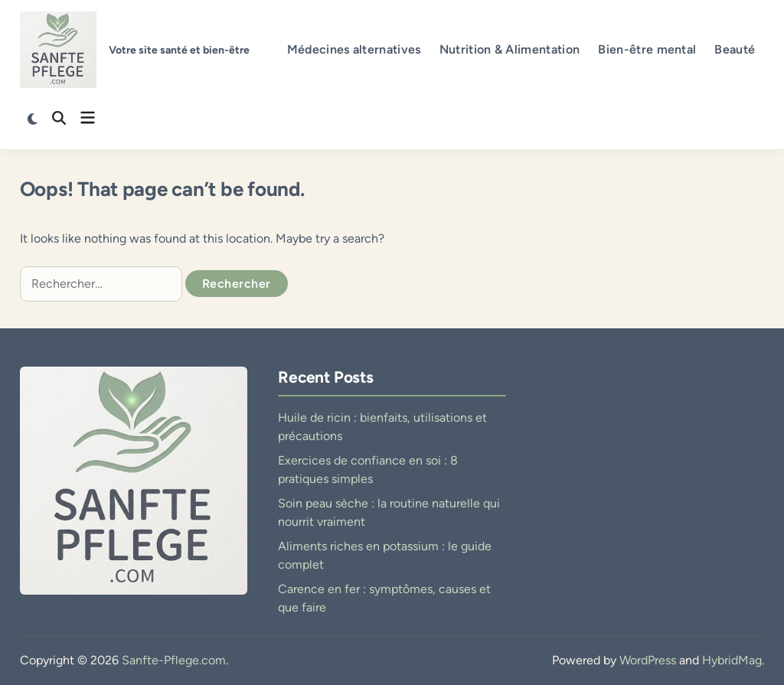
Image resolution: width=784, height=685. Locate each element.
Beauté (735, 49)
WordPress (648, 660)
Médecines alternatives (354, 49)
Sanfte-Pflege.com (174, 660)
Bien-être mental (647, 49)
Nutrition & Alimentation (510, 49)
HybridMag (732, 660)
